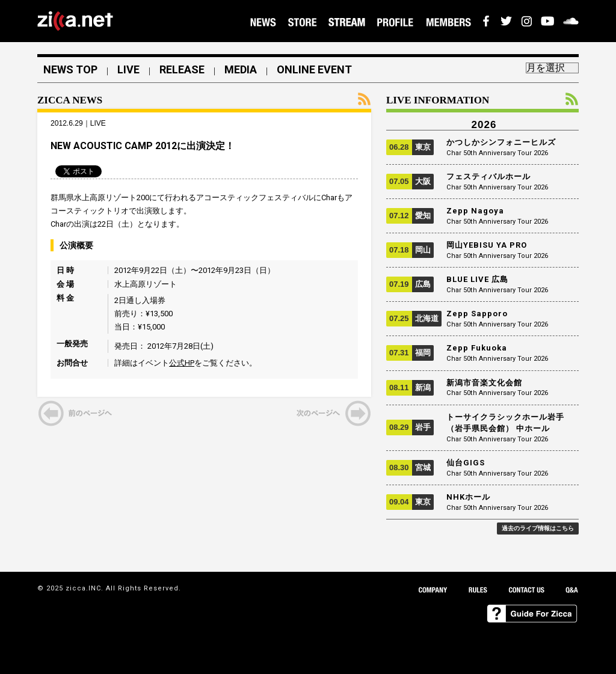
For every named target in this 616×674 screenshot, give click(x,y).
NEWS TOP (70, 70)
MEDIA (241, 70)
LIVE (128, 70)
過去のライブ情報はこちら (538, 528)
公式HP (182, 363)
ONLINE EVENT (314, 70)
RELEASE (182, 70)
